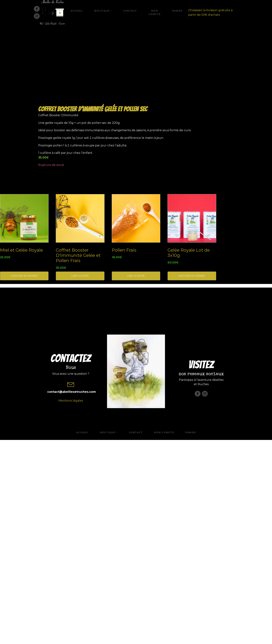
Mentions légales (71, 623)
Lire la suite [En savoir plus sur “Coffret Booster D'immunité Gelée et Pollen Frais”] (80, 481)
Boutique (102, 11)
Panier (177, 11)
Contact (130, 11)
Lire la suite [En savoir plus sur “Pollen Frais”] (136, 481)
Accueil (77, 11)
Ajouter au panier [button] (24, 481)
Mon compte (155, 12)
